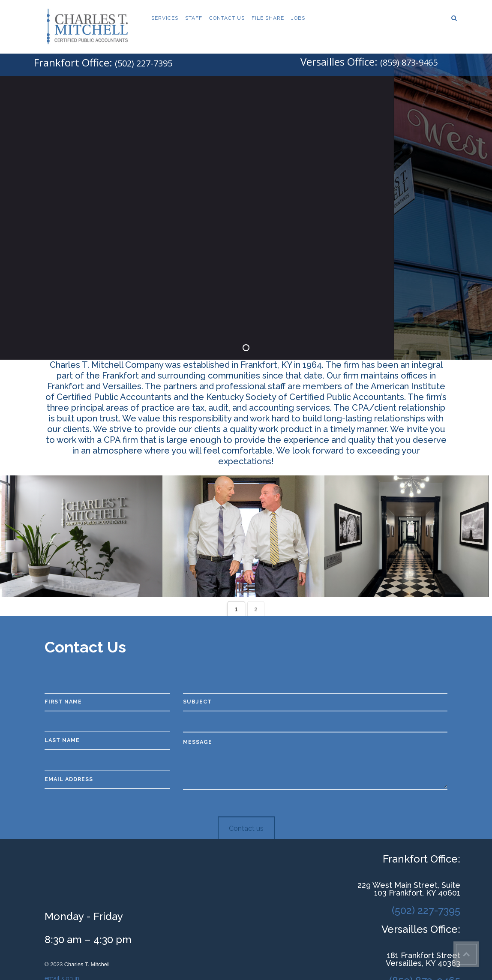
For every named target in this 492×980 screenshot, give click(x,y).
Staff (194, 18)
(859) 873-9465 (409, 62)
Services (165, 18)
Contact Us (227, 18)
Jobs (298, 18)
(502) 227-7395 (144, 63)
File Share (268, 18)
